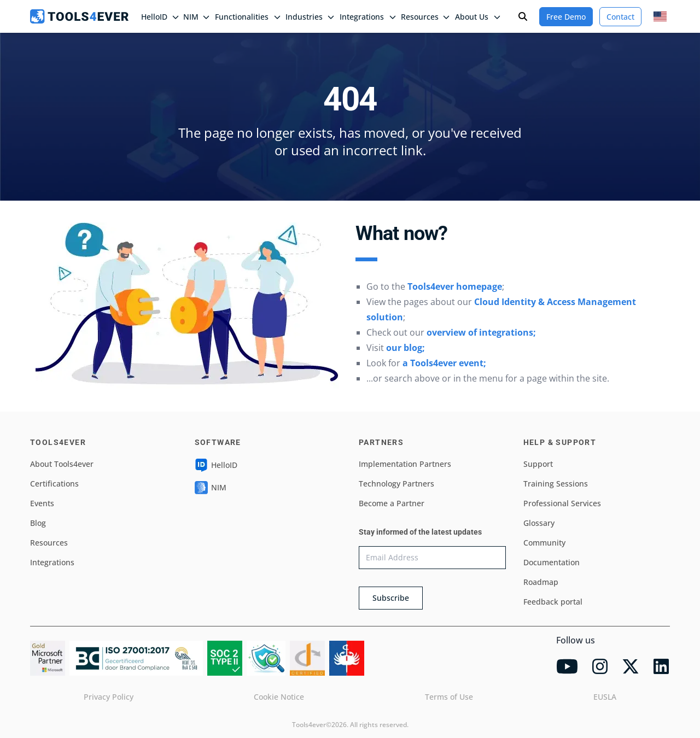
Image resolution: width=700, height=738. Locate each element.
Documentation (552, 562)
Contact (620, 17)
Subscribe (391, 598)
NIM (196, 17)
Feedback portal (553, 602)
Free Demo (566, 17)
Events (42, 503)
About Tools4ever (62, 464)
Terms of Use (449, 697)
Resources (49, 543)
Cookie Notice (279, 697)
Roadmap (541, 582)
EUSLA (605, 697)
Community (544, 543)
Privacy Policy (109, 697)
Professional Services (562, 503)
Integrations (52, 562)
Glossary (539, 523)
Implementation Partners (405, 464)
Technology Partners (396, 484)
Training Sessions (556, 484)
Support (538, 464)
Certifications (54, 484)
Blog (38, 523)
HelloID (216, 465)
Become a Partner (392, 503)
